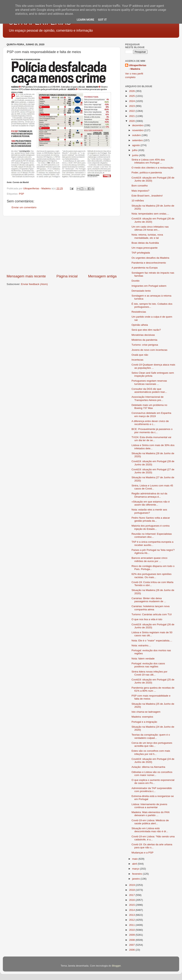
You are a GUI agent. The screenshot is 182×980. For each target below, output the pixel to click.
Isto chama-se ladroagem (146, 712)
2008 (132, 940)
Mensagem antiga (102, 276)
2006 (132, 950)
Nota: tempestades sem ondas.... (150, 214)
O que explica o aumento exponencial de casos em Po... (153, 782)
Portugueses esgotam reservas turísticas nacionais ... (149, 382)
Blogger (116, 966)
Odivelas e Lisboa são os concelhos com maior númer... (152, 774)
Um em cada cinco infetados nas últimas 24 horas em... (150, 228)
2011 (132, 925)
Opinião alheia (140, 325)
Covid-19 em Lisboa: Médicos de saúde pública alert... (150, 822)
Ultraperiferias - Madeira (138, 67)
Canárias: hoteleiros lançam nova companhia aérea (151, 608)
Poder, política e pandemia (147, 173)
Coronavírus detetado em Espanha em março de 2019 (151, 414)
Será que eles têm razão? (146, 330)
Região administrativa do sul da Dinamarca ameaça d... (149, 495)
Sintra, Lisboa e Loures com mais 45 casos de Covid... (152, 487)
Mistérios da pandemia (144, 340)
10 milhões (138, 201)
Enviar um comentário (24, 207)
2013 (132, 915)
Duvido (136, 281)
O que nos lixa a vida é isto (147, 619)
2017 (132, 895)
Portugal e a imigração (144, 722)
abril (135, 864)
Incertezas (137, 360)
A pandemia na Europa (145, 268)
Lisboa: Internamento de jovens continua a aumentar (149, 806)
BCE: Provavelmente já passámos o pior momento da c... (152, 431)
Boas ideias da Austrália (145, 243)
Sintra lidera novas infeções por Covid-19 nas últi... (149, 673)
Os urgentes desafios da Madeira (150, 258)
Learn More (86, 20)
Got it (102, 20)
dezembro (138, 125)
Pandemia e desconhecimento (149, 263)
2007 (132, 945)
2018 (132, 890)
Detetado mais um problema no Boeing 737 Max (149, 407)
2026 (132, 91)
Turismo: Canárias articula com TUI (152, 614)
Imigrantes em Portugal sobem (149, 286)
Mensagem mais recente (26, 276)
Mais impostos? (140, 191)
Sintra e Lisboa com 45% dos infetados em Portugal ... (148, 161)
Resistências (139, 312)
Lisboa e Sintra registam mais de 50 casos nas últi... (152, 634)
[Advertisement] (62, 245)
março (136, 869)
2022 (132, 111)
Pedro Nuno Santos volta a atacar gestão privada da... (151, 519)
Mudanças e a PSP (143, 853)
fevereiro (137, 874)
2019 (132, 885)
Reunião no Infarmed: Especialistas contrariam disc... (152, 535)
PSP (22, 194)
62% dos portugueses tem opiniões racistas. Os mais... (152, 576)
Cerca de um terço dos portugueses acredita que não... (152, 744)
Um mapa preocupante (145, 248)
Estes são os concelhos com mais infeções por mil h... (151, 752)
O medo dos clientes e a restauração (153, 168)
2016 (132, 900)
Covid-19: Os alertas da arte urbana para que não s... (152, 846)
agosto (136, 145)
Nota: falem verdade (143, 659)
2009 (132, 935)
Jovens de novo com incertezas (149, 350)
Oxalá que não (140, 355)
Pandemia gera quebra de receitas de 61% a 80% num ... (153, 689)
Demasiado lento (141, 291)
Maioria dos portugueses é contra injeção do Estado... (151, 527)
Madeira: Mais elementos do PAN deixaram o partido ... (151, 814)
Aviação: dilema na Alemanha (148, 767)
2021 (132, 116)
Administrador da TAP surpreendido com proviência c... (152, 790)
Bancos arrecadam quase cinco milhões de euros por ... (149, 559)
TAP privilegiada (141, 253)
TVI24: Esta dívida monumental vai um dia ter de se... (151, 439)
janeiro (136, 879)
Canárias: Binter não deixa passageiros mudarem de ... (149, 600)
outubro (137, 135)
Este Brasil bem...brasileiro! (147, 196)
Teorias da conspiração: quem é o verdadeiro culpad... (151, 736)
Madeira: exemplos (142, 717)
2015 (132, 905)
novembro (138, 130)
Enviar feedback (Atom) (34, 284)
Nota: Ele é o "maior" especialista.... (152, 641)
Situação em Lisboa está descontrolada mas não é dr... (150, 830)
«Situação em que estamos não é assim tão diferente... (151, 503)
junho (136, 155)
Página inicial (67, 276)
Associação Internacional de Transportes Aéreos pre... (148, 398)
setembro (138, 140)
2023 (132, 106)
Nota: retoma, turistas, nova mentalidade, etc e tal (147, 236)
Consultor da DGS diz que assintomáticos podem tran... (149, 390)
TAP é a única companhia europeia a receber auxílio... (153, 543)
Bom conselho (140, 186)
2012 (132, 920)
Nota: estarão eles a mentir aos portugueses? (149, 511)
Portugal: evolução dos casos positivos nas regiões (148, 665)
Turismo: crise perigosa (145, 345)
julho (135, 150)
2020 (132, 121)
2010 (132, 930)
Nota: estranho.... (141, 645)
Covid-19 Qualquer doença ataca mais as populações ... (153, 366)
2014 (132, 910)
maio (135, 859)
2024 (132, 101)
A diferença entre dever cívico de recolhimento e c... (150, 423)
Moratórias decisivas (143, 335)
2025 (132, 96)
